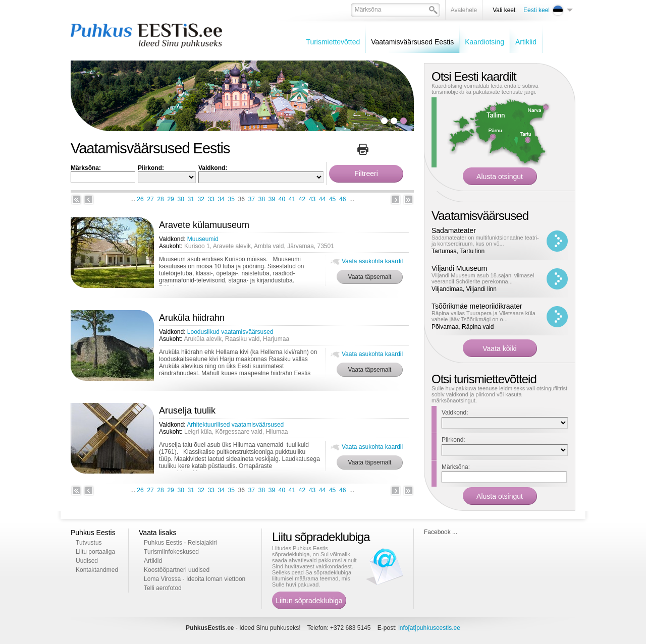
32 (201, 199)
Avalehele (464, 10)
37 (252, 199)
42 (302, 199)
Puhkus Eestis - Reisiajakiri (180, 543)
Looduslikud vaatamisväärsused (230, 332)
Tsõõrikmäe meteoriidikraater (477, 306)
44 (322, 199)
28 (160, 199)
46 (342, 199)
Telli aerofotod (163, 588)
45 (332, 199)
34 (221, 199)
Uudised (87, 561)
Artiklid (526, 42)
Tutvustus (89, 543)
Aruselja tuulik (187, 411)
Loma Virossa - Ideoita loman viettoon (195, 579)
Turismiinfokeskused (171, 552)
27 (150, 199)
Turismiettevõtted (333, 42)
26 (140, 199)
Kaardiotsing (484, 42)
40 (282, 199)
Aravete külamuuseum (204, 225)
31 (191, 199)
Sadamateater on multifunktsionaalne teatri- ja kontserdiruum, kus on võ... (485, 241)
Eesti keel (536, 10)
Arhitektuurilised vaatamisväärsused (235, 425)
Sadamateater (454, 230)
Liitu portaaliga (95, 552)
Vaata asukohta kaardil (372, 261)
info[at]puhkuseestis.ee (429, 628)
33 (211, 199)
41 (292, 199)
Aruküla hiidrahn (192, 318)
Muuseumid (203, 239)
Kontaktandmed (97, 570)
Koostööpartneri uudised (177, 570)
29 (170, 199)
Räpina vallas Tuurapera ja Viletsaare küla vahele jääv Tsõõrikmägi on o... (483, 316)
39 (272, 199)
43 (312, 199)
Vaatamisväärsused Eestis (412, 42)
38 (262, 199)
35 (231, 199)
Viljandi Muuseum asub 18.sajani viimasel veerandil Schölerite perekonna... (483, 278)
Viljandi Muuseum (459, 268)
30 (180, 199)
